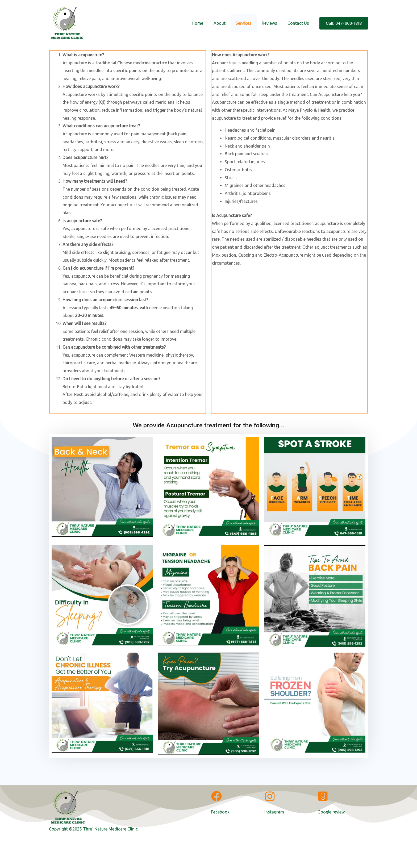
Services (248, 23)
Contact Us (299, 23)
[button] (344, 23)
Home (205, 23)
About (226, 23)
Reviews (272, 23)
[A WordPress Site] (67, 23)
